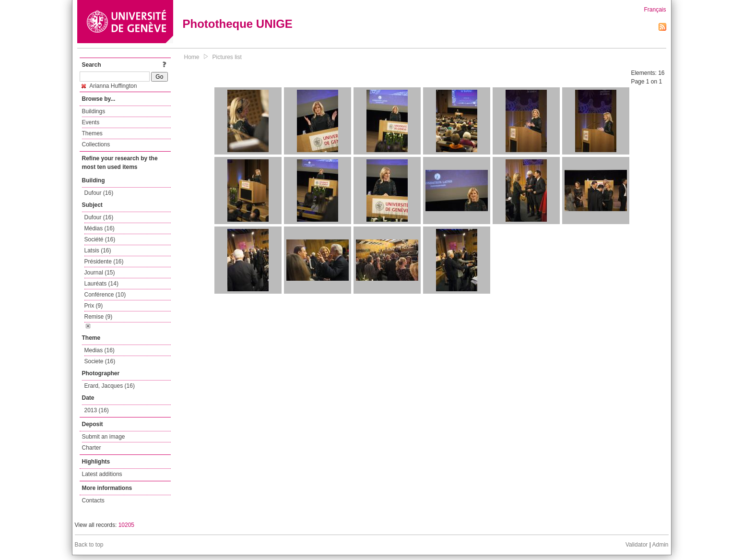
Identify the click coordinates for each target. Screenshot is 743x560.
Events (91, 122)
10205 (126, 525)
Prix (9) (94, 306)
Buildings (94, 111)
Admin (660, 545)
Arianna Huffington (109, 86)
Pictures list (227, 57)
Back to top (89, 545)
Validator (637, 545)
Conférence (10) (105, 295)
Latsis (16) (98, 250)
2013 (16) (97, 410)
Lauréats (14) (101, 284)
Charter (92, 448)
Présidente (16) (104, 262)
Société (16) (100, 239)
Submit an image (104, 437)
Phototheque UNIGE (238, 24)
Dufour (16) (99, 193)
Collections (96, 144)
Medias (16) (100, 350)
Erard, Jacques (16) (110, 386)
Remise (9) (99, 317)
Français (655, 10)
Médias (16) (100, 228)
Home (192, 57)
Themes (92, 133)
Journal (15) (100, 273)
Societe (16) (100, 361)
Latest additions (102, 474)
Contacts (93, 500)
